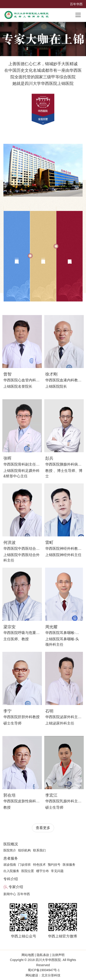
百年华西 (76, 4)
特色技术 (39, 865)
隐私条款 (43, 955)
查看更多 (43, 828)
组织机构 (24, 850)
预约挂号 (54, 865)
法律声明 (58, 955)
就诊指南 (10, 865)
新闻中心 (10, 894)
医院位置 (28, 871)
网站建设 (32, 975)
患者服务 (11, 858)
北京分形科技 (51, 975)
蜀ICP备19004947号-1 (44, 970)
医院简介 (10, 850)
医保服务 (69, 865)
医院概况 (11, 844)
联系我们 (39, 850)
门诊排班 (24, 865)
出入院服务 (11, 871)
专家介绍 (16, 887)
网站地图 (28, 955)
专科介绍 (11, 879)
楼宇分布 (43, 871)
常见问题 (57, 871)
